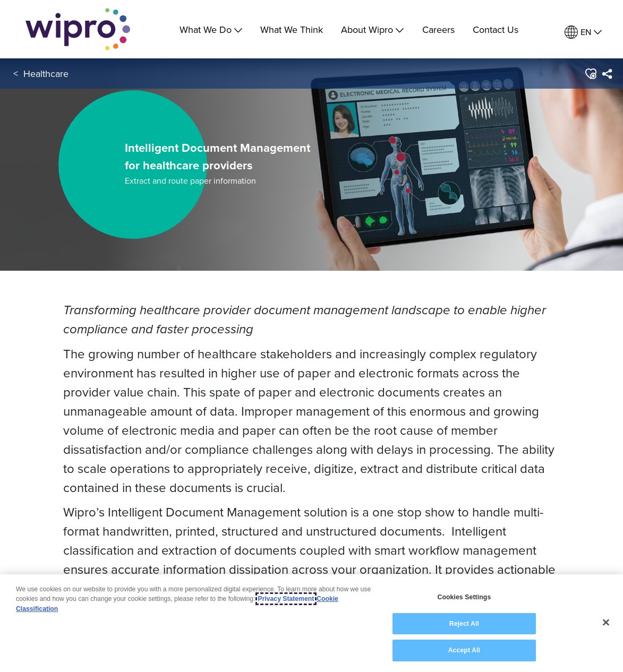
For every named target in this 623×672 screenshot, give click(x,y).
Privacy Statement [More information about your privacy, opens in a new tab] (286, 599)
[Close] (606, 623)
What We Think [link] (292, 29)
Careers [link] (438, 29)
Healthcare (46, 74)
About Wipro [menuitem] (372, 29)
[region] (311, 623)
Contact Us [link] (496, 29)
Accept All (464, 650)
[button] (590, 74)
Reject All (464, 624)
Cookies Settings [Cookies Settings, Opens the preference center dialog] (464, 597)
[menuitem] (583, 32)
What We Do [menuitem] (211, 29)
